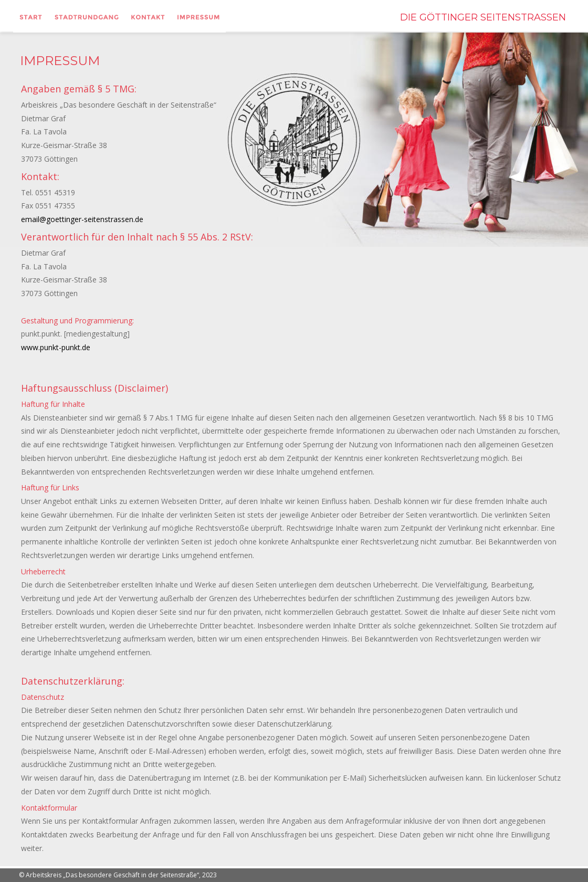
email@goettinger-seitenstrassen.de (82, 219)
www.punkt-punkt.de (56, 347)
